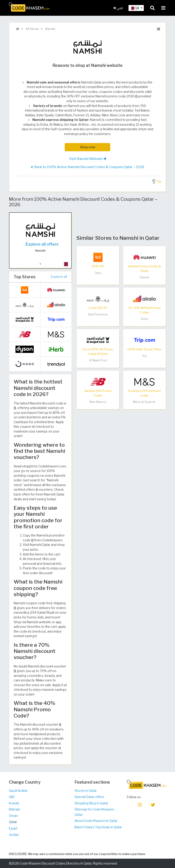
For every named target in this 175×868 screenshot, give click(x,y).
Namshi (50, 29)
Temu (98, 273)
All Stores (32, 29)
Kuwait (14, 803)
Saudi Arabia (18, 791)
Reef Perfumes (98, 314)
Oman (13, 816)
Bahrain (14, 809)
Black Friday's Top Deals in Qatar (98, 827)
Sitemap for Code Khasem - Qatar (95, 812)
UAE (12, 797)
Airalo (144, 319)
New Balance (98, 402)
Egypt (13, 828)
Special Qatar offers (89, 797)
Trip (144, 356)
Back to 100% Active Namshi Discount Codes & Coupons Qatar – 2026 (88, 167)
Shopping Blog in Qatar (91, 803)
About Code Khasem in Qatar (96, 821)
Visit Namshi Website (88, 159)
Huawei (144, 277)
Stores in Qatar (86, 791)
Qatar (13, 822)
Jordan (14, 835)
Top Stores (25, 277)
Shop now (88, 147)
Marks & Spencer (144, 402)
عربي (118, 8)
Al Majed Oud (98, 360)
